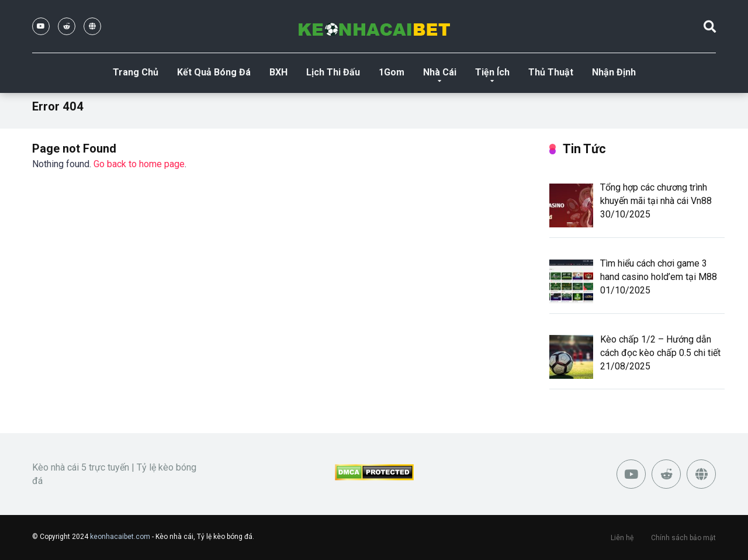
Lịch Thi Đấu (333, 72)
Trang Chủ (136, 72)
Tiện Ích (492, 72)
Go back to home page (139, 164)
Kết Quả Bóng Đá (214, 72)
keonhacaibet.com (120, 537)
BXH (278, 72)
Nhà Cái (440, 72)
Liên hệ (622, 538)
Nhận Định (614, 72)
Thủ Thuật (551, 72)
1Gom (392, 72)
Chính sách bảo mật (683, 538)
